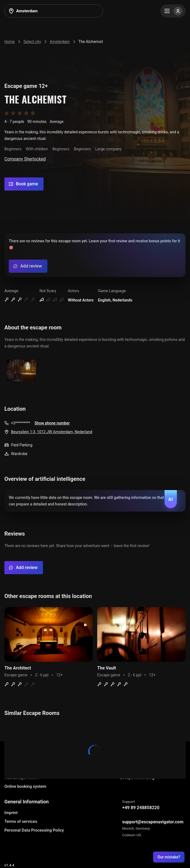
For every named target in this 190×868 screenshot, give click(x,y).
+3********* (21, 423)
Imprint (11, 813)
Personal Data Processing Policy (34, 830)
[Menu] (173, 11)
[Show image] (21, 371)
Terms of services (21, 821)
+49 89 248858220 (141, 808)
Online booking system (25, 786)
